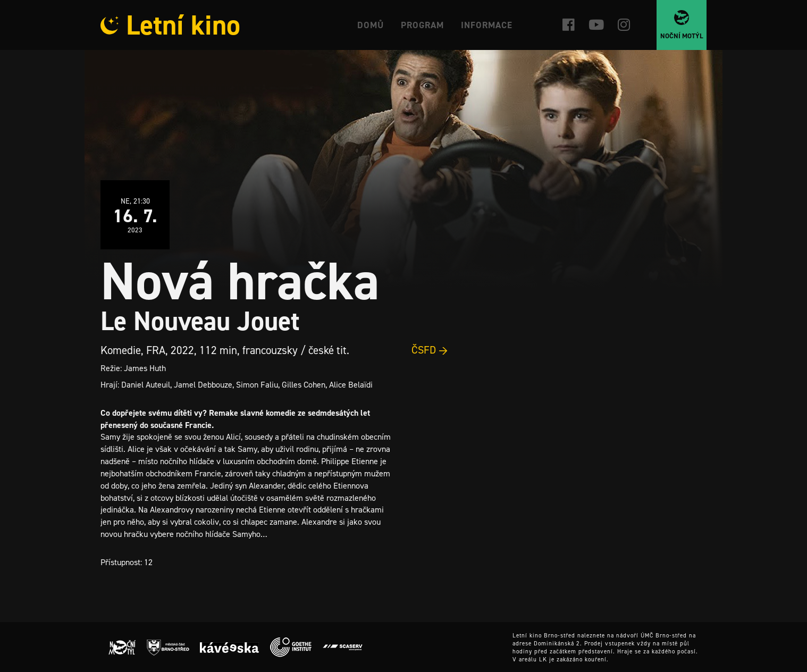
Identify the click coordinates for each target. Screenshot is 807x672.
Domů (371, 25)
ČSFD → (430, 350)
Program (422, 25)
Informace (487, 25)
